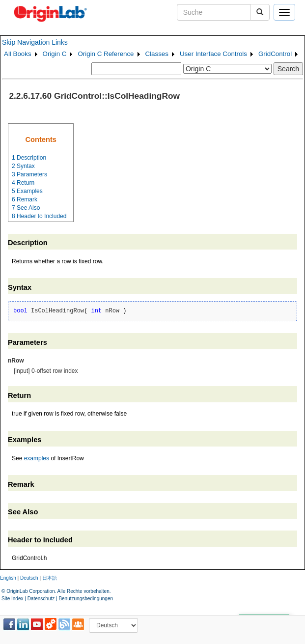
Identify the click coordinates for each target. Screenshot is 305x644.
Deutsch (29, 578)
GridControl (275, 54)
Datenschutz (41, 599)
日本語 (50, 578)
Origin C (55, 54)
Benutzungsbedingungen (86, 599)
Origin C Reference (106, 54)
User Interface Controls (213, 54)
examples (37, 458)
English (8, 578)
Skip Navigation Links (35, 42)
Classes (157, 54)
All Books (18, 54)
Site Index (12, 599)
